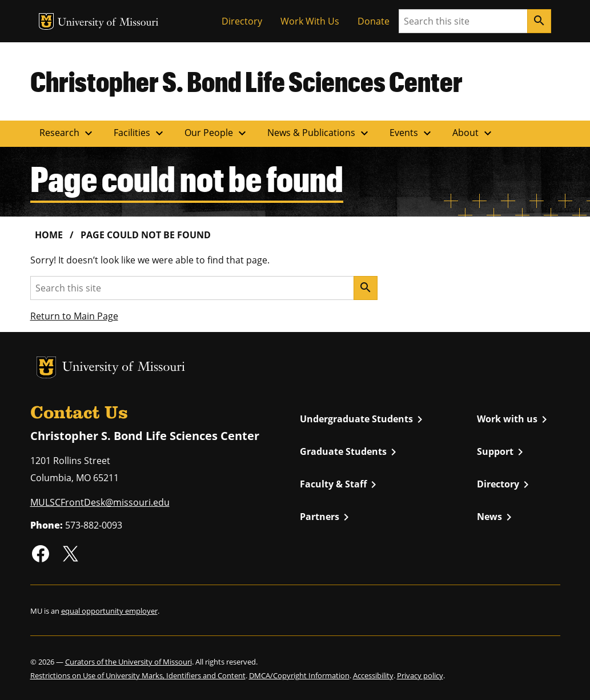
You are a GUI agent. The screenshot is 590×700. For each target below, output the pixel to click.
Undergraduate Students (363, 419)
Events (412, 133)
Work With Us (310, 21)
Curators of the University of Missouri (129, 662)
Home (49, 235)
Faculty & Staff (340, 485)
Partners (326, 517)
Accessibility (373, 675)
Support (502, 452)
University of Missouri (108, 23)
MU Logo (46, 21)
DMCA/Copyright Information (299, 675)
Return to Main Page (74, 316)
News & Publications (319, 133)
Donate (374, 21)
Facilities (140, 133)
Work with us (514, 419)
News (496, 517)
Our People (217, 133)
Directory (242, 21)
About (473, 133)
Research (67, 133)
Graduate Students (350, 452)
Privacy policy (420, 675)
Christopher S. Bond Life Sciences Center (246, 81)
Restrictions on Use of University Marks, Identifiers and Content (138, 675)
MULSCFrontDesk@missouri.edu (100, 502)
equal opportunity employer (109, 611)
